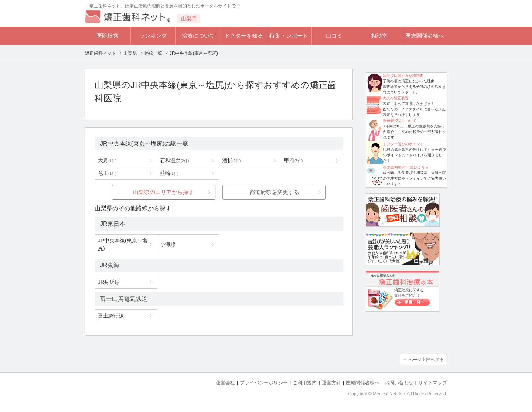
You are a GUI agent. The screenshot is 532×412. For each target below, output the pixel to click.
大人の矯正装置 (396, 98)
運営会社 (225, 383)
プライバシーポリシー (264, 383)
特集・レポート (289, 36)
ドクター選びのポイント (403, 144)
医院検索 (108, 36)
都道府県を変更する (274, 192)
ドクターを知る (244, 36)
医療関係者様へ (425, 36)
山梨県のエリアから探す (163, 192)
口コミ (334, 36)
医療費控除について (400, 121)
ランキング (153, 36)
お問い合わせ (399, 383)
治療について (198, 36)
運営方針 (331, 383)
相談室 (379, 36)
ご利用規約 (305, 383)
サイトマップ (433, 383)
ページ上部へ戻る (426, 360)
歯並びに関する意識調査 (403, 76)
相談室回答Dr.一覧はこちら (406, 167)
